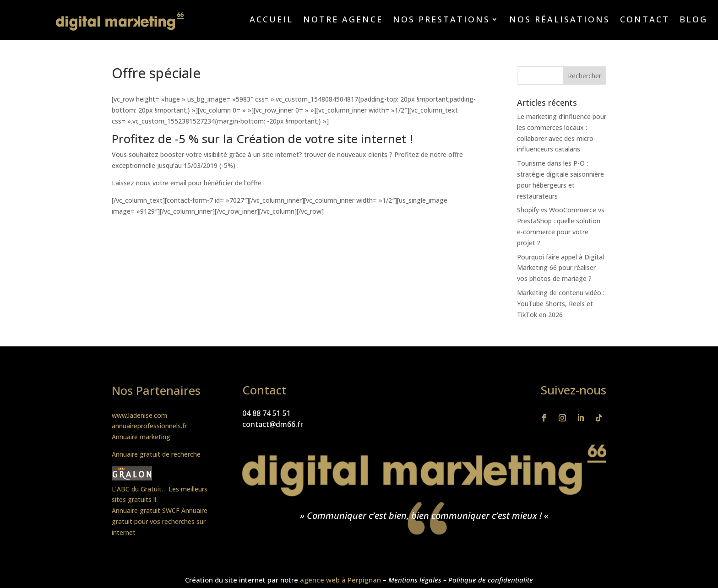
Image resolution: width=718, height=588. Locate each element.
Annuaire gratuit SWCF (146, 510)
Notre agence (343, 20)
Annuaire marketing (141, 437)
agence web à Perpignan (340, 580)
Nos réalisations (560, 20)
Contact (645, 20)
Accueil (271, 20)
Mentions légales (415, 580)
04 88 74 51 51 (267, 413)
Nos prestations (441, 20)
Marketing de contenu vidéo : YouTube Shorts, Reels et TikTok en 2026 (561, 304)
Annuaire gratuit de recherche (156, 454)
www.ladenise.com (139, 415)
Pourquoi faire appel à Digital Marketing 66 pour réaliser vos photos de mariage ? (560, 268)
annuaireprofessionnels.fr (149, 426)
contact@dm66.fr (273, 424)
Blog (694, 20)
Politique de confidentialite (491, 580)
